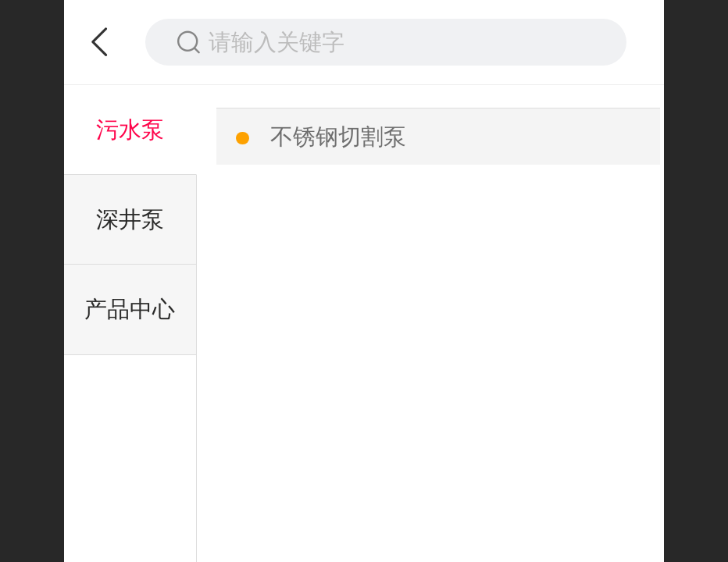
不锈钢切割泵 (338, 137)
